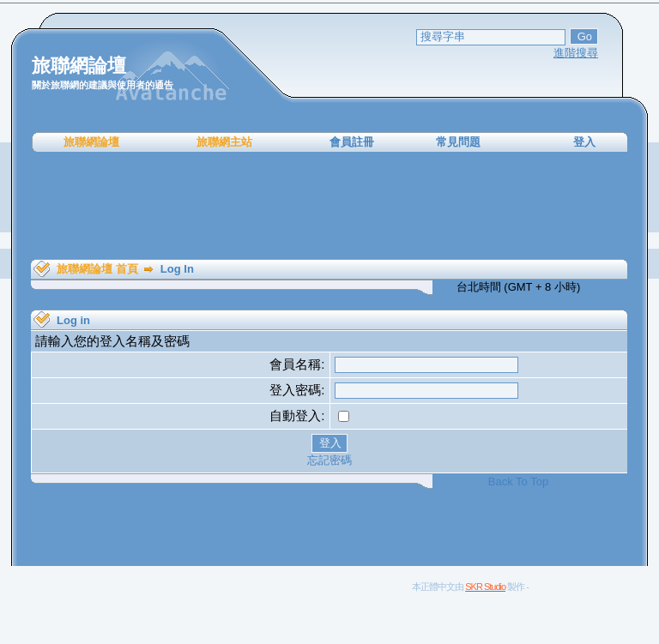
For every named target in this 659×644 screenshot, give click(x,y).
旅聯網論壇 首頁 (97, 269)
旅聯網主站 (224, 142)
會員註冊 (352, 142)
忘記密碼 (329, 460)
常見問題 (458, 142)
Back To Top (518, 481)
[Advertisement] (329, 206)
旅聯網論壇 (91, 142)
